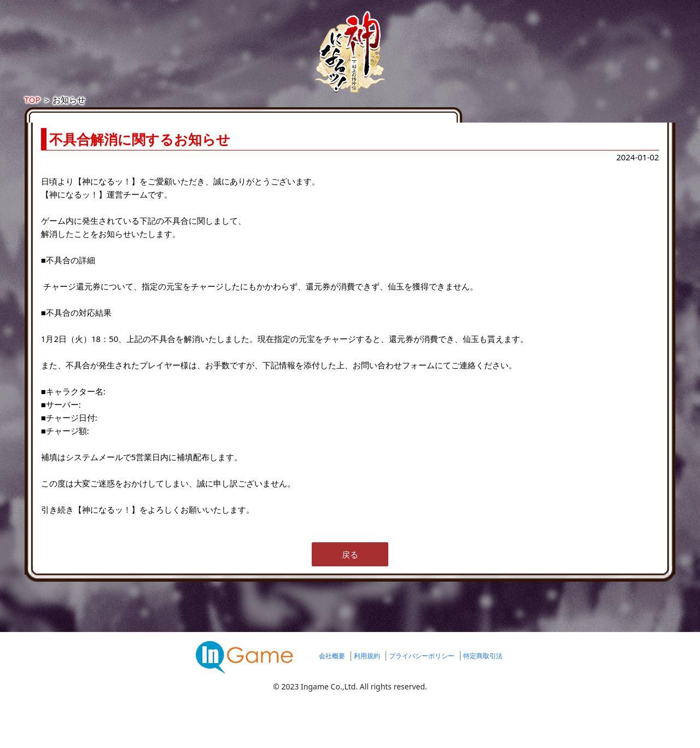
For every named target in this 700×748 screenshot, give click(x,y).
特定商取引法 (483, 706)
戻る (350, 605)
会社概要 (332, 706)
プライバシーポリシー (422, 706)
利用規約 (367, 706)
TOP (140, 111)
